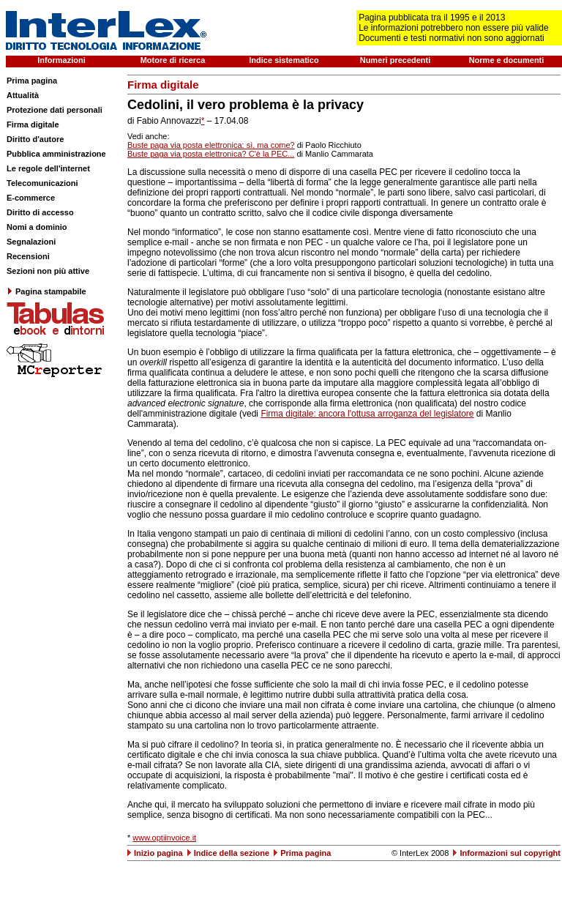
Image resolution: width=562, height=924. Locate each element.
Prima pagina (32, 81)
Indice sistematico (284, 60)
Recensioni (28, 256)
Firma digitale (33, 124)
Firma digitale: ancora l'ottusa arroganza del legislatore (367, 414)
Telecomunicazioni (42, 183)
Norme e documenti (507, 60)
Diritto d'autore (35, 139)
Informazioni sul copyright (510, 853)
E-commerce (31, 198)
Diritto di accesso (40, 212)
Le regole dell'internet (48, 168)
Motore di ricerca (173, 60)
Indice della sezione (232, 853)
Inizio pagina (158, 853)
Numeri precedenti (396, 60)
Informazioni (61, 60)
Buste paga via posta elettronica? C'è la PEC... (211, 154)
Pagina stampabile (46, 291)
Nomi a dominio (37, 227)
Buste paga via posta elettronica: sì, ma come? (211, 145)
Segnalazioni (31, 242)
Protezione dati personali (55, 110)
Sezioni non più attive (48, 271)
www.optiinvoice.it (164, 838)
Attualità (23, 95)
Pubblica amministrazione (56, 154)
